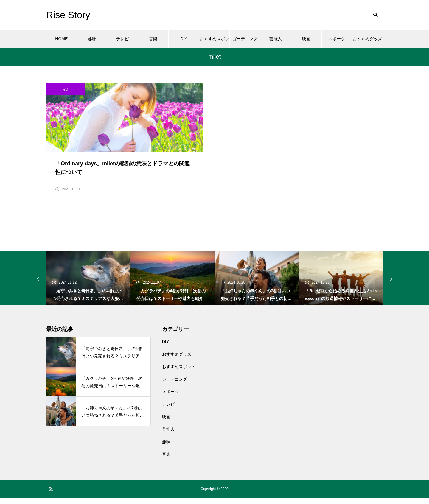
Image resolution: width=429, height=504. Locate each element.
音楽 (153, 39)
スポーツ (337, 39)
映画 (306, 39)
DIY (184, 39)
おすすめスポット (214, 42)
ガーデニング (245, 39)
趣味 (92, 39)
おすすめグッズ (367, 39)
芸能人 (276, 39)
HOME (61, 39)
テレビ (122, 39)
